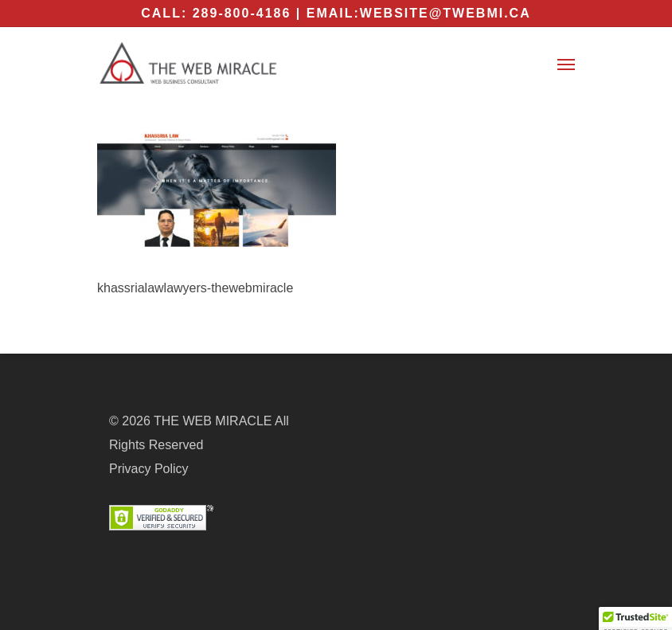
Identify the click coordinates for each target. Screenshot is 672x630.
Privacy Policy (149, 469)
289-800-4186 (242, 13)
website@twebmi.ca (445, 13)
